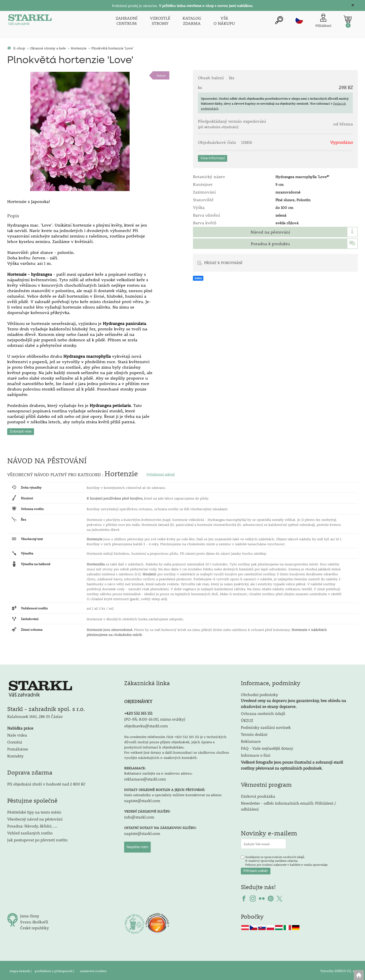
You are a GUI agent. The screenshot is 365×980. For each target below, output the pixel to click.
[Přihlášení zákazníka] (323, 21)
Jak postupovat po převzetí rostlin (37, 839)
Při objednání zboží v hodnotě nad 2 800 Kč (46, 783)
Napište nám (137, 846)
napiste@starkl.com (142, 800)
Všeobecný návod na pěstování (35, 818)
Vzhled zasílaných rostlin (30, 832)
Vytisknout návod (160, 473)
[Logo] (30, 21)
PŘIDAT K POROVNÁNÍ (223, 263)
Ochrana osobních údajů (263, 712)
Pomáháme (18, 748)
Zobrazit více (21, 431)
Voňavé (161, 75)
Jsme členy (30, 915)
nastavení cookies (93, 970)
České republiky (35, 927)
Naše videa (17, 734)
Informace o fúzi (256, 754)
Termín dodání (254, 733)
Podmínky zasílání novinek (266, 726)
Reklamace (251, 740)
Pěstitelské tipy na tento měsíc (34, 811)
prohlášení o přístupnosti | (55, 970)
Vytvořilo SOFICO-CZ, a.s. (339, 970)
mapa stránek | (21, 970)
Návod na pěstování (270, 232)
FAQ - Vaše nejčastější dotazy (267, 747)
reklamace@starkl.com (145, 778)
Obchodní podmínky (293, 699)
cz (299, 20)
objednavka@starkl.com (146, 725)
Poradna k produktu (270, 244)
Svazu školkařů (34, 921)
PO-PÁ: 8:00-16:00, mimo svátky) (155, 718)
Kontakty (15, 755)
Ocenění (15, 741)
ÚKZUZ (247, 719)
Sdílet (198, 278)
